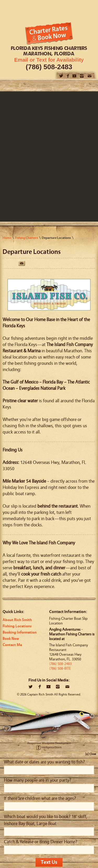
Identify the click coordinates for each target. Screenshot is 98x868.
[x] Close (91, 754)
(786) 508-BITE (60, 669)
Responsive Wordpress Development (49, 743)
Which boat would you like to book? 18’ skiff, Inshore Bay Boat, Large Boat (46, 820)
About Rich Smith (17, 620)
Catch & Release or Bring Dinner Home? (41, 842)
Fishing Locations (17, 626)
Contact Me (12, 645)
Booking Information (20, 632)
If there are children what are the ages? (40, 798)
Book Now (11, 639)
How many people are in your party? (38, 780)
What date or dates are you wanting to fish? (44, 762)
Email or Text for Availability (49, 60)
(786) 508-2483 (49, 67)
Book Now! (49, 33)
